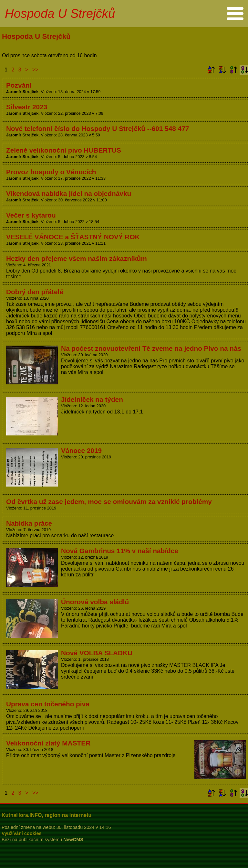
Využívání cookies (21, 833)
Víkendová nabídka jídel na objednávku (69, 193)
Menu (235, 14)
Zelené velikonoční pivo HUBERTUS (64, 150)
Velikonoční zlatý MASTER (48, 743)
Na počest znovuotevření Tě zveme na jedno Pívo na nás (151, 348)
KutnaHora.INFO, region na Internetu (46, 815)
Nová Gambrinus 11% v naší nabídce (120, 551)
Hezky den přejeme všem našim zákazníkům (77, 258)
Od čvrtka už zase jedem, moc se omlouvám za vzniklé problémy (109, 502)
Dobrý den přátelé (35, 292)
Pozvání (19, 85)
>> (35, 70)
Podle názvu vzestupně (211, 70)
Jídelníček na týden (92, 399)
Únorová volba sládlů (95, 602)
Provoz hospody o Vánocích (51, 172)
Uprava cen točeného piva (48, 704)
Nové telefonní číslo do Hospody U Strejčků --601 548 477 (98, 129)
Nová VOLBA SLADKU (97, 653)
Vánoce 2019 (81, 450)
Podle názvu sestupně (222, 70)
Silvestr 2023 (27, 107)
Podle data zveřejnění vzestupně (233, 70)
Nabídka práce (29, 523)
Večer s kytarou (31, 215)
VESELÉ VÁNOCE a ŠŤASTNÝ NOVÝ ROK (73, 237)
